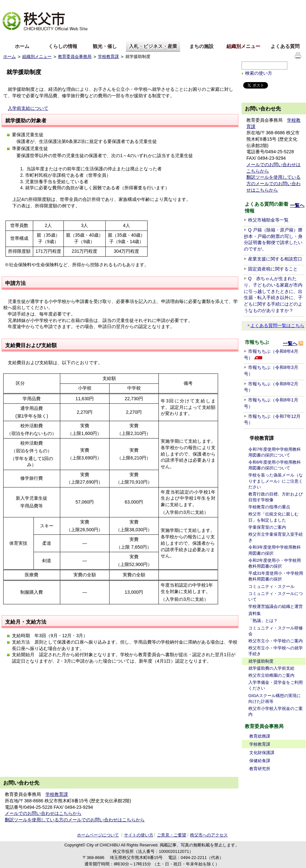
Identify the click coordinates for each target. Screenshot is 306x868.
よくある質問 (285, 46)
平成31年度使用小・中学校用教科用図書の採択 (276, 576)
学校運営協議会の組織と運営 (276, 606)
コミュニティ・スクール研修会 (276, 631)
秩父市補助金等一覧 (268, 220)
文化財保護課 (262, 753)
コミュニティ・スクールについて (276, 596)
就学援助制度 (261, 661)
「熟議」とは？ (263, 621)
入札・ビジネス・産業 (153, 46)
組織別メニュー (243, 46)
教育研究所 (260, 769)
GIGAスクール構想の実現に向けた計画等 (275, 698)
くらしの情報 (63, 46)
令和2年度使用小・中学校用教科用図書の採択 (275, 563)
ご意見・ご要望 (172, 835)
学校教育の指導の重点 (269, 507)
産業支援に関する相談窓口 (275, 259)
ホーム (22, 46)
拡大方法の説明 (54, 5)
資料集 (255, 613)
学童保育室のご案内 (267, 527)
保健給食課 (260, 761)
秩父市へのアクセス (209, 835)
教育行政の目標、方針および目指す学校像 (276, 497)
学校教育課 (108, 57)
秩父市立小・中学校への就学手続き (276, 651)
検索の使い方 (259, 73)
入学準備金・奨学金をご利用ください (276, 685)
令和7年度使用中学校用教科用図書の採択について (275, 452)
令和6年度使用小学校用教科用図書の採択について (275, 465)
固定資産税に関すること (273, 269)
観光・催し (105, 46)
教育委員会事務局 (75, 57)
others (75, 37)
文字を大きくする (19, 5)
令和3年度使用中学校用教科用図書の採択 (275, 550)
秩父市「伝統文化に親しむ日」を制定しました (273, 517)
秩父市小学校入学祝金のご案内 (276, 711)
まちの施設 (201, 46)
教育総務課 (260, 736)
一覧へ (297, 205)
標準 (104, 5)
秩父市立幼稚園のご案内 (271, 675)
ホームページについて (98, 835)
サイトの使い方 (287, 5)
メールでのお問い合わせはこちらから (43, 813)
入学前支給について (28, 108)
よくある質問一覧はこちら (276, 325)
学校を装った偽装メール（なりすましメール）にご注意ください (276, 481)
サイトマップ (254, 5)
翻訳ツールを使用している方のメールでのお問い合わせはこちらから (273, 183)
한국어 (54, 37)
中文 (32, 37)
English (11, 37)
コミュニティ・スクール (271, 586)
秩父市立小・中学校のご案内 (276, 641)
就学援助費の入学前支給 (271, 668)
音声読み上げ (224, 5)
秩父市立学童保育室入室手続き (276, 537)
